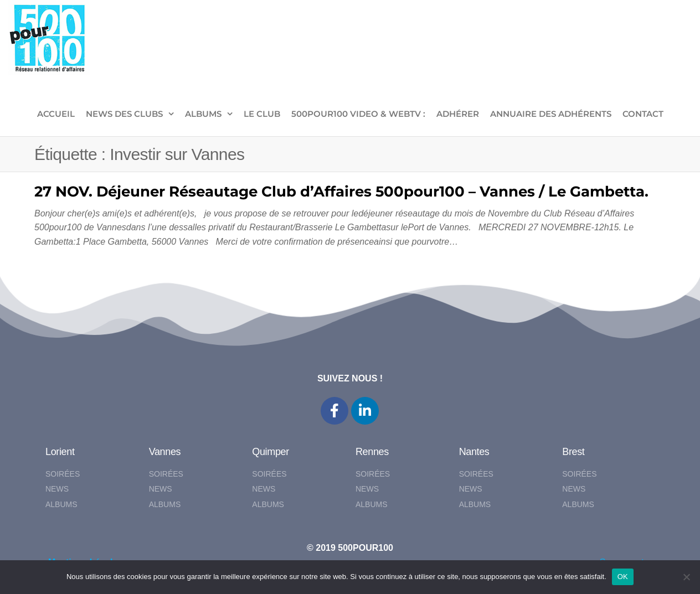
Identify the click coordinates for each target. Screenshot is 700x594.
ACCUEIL (56, 114)
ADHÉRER (458, 114)
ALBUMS (203, 114)
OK (623, 577)
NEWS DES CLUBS (124, 114)
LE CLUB (262, 114)
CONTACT (643, 114)
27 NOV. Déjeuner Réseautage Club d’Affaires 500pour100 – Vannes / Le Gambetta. (341, 192)
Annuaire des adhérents (551, 114)
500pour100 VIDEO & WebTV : (358, 114)
